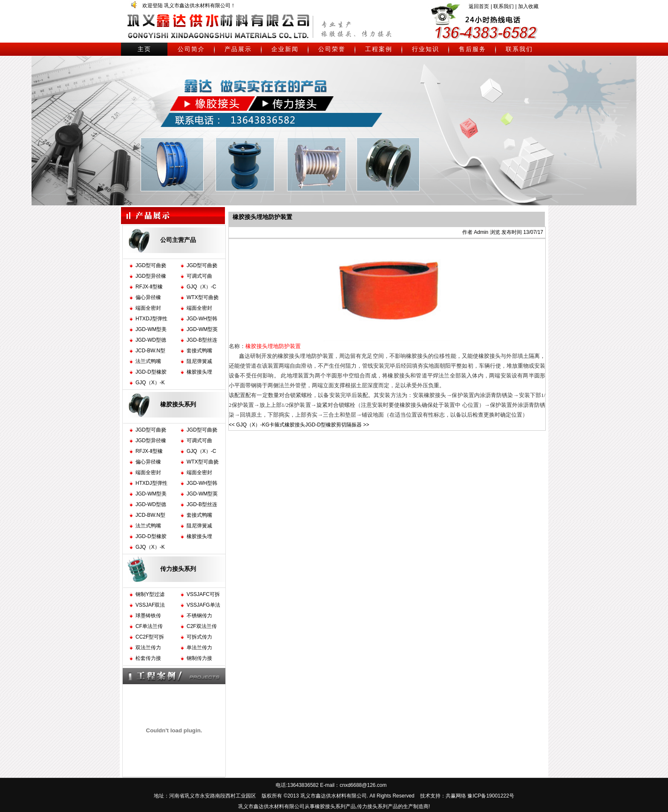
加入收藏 (528, 6)
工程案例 (379, 49)
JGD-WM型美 (151, 329)
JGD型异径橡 (151, 276)
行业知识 (426, 49)
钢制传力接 (199, 658)
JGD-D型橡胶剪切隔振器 (333, 425)
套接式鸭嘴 (199, 351)
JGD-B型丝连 (202, 340)
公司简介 (191, 49)
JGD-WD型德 (151, 340)
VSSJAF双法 (150, 605)
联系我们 (504, 6)
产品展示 (238, 49)
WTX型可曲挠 (203, 297)
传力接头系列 (178, 569)
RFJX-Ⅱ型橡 (149, 287)
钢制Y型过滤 (150, 594)
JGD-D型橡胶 (151, 372)
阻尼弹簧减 (199, 361)
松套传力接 (148, 658)
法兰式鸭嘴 (148, 361)
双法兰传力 (148, 648)
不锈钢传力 (199, 616)
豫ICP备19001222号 (491, 796)
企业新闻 (285, 49)
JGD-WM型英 (202, 329)
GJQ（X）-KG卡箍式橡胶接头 (271, 425)
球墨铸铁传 (148, 616)
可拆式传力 (199, 637)
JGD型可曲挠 (151, 265)
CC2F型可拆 (150, 637)
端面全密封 (148, 308)
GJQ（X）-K (150, 383)
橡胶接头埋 (199, 372)
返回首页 (479, 6)
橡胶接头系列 (178, 404)
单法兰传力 (199, 648)
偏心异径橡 (148, 297)
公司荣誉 (332, 49)
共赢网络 (456, 796)
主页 (144, 49)
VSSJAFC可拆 (203, 594)
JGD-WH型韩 (202, 319)
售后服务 (472, 49)
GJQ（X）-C (201, 287)
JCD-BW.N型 (150, 351)
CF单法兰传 (149, 626)
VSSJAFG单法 (203, 605)
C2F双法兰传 (202, 626)
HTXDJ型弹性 (151, 319)
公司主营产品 (178, 240)
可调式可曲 (199, 276)
